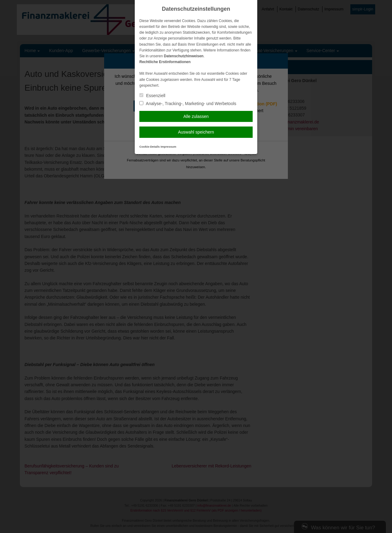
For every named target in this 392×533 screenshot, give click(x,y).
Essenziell (152, 96)
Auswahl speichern (196, 132)
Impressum (168, 147)
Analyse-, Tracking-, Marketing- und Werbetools (188, 104)
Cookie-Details (150, 147)
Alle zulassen (196, 116)
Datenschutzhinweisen (184, 56)
